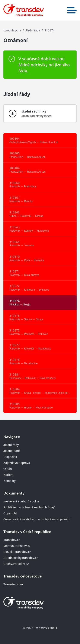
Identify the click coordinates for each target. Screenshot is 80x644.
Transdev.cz (12, 540)
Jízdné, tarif (12, 451)
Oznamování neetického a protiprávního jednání (37, 519)
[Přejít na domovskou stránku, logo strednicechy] (24, 10)
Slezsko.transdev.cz (17, 552)
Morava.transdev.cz (17, 546)
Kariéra (9, 475)
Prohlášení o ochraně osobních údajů (29, 507)
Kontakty (9, 481)
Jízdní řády (33, 30)
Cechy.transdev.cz (16, 564)
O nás (8, 469)
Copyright (10, 513)
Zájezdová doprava (17, 463)
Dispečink (10, 457)
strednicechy (12, 30)
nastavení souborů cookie (21, 501)
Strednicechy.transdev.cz (21, 558)
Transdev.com (13, 584)
